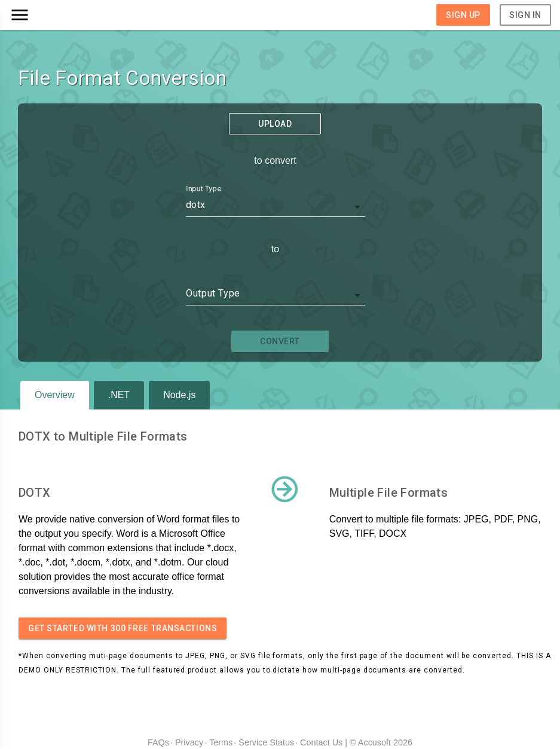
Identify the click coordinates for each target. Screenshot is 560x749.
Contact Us (321, 742)
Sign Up (463, 15)
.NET (119, 395)
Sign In (525, 15)
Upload (275, 124)
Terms (221, 742)
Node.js (179, 395)
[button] (77, 15)
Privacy (189, 742)
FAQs (158, 742)
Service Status (266, 742)
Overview (55, 395)
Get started (123, 628)
